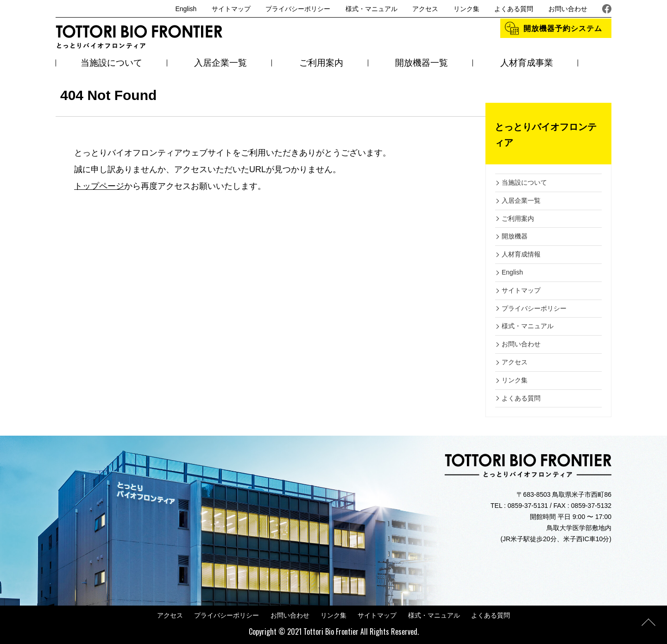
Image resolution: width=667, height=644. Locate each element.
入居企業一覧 (220, 63)
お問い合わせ (568, 9)
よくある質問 (514, 9)
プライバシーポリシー (298, 9)
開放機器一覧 (422, 63)
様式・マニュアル (371, 9)
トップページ (99, 186)
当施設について (111, 63)
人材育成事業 (527, 63)
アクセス (425, 9)
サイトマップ (231, 9)
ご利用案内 (321, 63)
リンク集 (466, 9)
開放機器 (515, 236)
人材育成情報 (521, 254)
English (186, 9)
